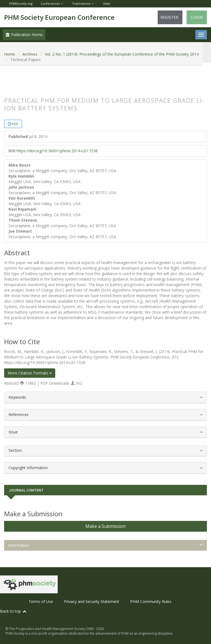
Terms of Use (41, 601)
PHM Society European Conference (59, 17)
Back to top (13, 611)
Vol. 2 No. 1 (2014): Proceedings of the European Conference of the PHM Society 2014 (122, 54)
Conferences (50, 3)
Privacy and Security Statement (92, 601)
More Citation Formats (30, 373)
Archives (30, 54)
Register (169, 17)
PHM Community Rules (151, 601)
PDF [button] (15, 124)
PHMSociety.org (21, 3)
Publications (81, 3)
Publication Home (24, 35)
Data (107, 3)
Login (197, 17)
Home (10, 54)
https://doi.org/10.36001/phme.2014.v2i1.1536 (57, 151)
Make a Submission (105, 526)
